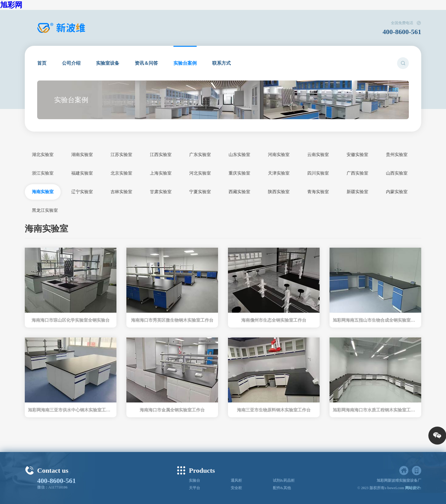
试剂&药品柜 (284, 480)
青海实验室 (318, 192)
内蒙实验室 (397, 192)
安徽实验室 (357, 155)
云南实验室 (318, 155)
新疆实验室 (357, 192)
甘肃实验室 (161, 192)
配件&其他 (282, 488)
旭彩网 (11, 5)
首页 (42, 63)
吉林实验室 (121, 192)
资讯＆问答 (146, 63)
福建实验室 (82, 173)
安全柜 (236, 488)
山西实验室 (397, 173)
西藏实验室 (239, 192)
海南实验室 (43, 192)
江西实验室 (161, 155)
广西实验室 (357, 173)
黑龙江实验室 (45, 210)
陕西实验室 (279, 192)
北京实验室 (121, 173)
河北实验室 (200, 173)
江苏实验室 (121, 155)
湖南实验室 (82, 155)
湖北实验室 (43, 155)
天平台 (195, 488)
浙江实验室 (43, 173)
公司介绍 (71, 63)
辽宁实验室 (82, 192)
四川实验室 (318, 173)
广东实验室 (200, 155)
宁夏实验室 (200, 192)
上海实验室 (161, 173)
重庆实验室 (239, 173)
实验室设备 (108, 63)
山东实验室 (239, 155)
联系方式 (221, 63)
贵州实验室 (397, 155)
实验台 (195, 480)
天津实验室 (279, 173)
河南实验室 (279, 155)
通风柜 (236, 480)
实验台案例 (185, 63)
